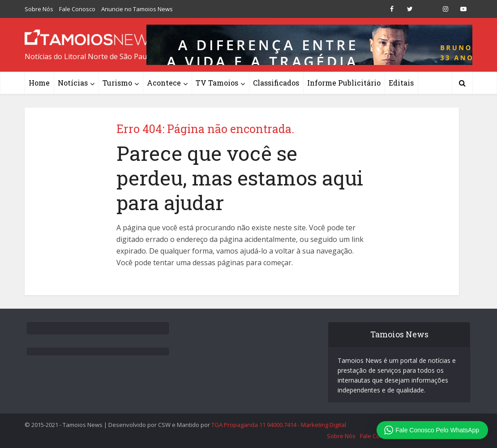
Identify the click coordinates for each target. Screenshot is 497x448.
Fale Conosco (77, 9)
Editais (401, 83)
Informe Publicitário (344, 83)
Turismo (117, 83)
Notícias (73, 83)
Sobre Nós (39, 9)
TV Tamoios (217, 83)
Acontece (164, 83)
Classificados (276, 83)
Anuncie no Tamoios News (137, 9)
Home (39, 83)
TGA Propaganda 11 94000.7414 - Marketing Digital (279, 425)
